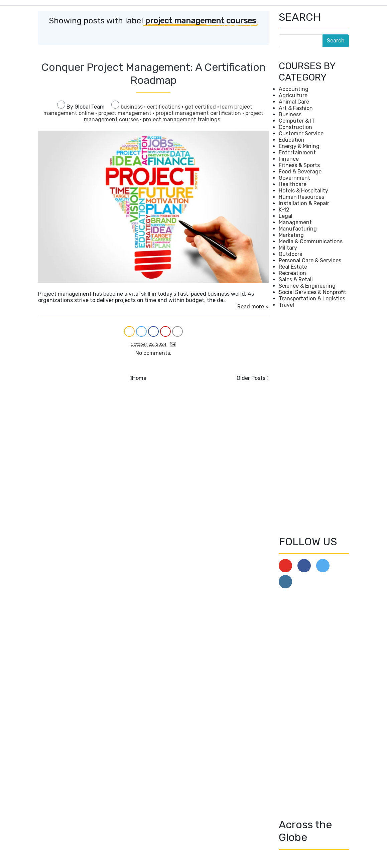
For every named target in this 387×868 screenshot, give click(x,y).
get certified (201, 107)
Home (139, 378)
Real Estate (293, 267)
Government (294, 178)
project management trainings (182, 119)
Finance (289, 159)
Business (290, 114)
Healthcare (293, 184)
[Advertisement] (314, 422)
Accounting (294, 89)
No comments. (153, 353)
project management (125, 113)
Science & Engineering (307, 286)
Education (292, 140)
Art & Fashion (296, 108)
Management (295, 222)
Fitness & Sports (299, 165)
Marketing (291, 235)
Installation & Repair (304, 203)
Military (288, 248)
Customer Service (301, 133)
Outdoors (290, 254)
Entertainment (297, 153)
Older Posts (251, 378)
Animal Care (294, 102)
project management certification (199, 113)
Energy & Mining (299, 146)
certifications (164, 107)
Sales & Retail (296, 279)
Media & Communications (311, 241)
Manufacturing (298, 229)
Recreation (292, 273)
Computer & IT (297, 121)
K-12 (284, 210)
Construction (295, 127)
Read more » (253, 307)
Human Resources (301, 197)
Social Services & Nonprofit (312, 292)
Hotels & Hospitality (303, 191)
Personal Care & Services (310, 260)
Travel (286, 305)
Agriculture (293, 95)
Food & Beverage (300, 172)
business (132, 107)
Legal (286, 216)
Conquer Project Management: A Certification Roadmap (154, 74)
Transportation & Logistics (312, 299)
